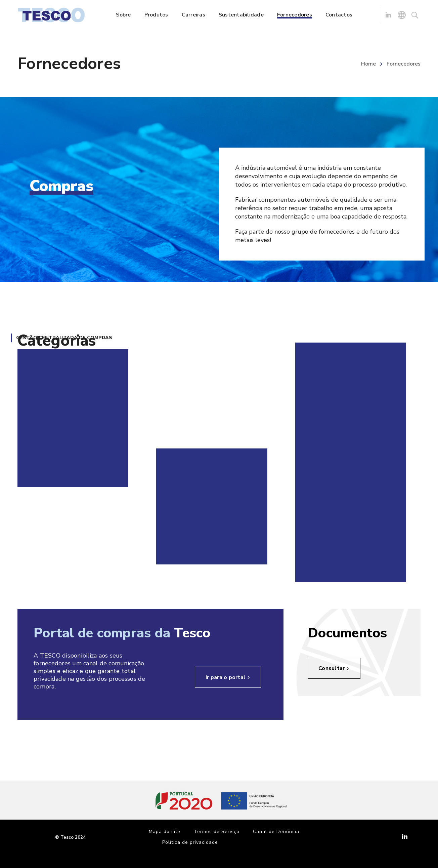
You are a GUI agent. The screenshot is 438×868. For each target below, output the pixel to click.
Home (368, 64)
